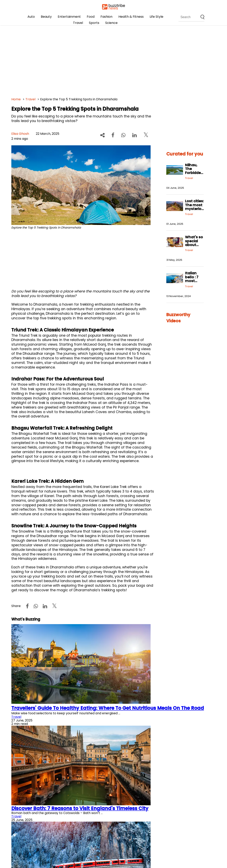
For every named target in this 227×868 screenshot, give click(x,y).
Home (16, 99)
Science (111, 23)
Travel (78, 23)
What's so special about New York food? (194, 245)
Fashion (106, 17)
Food (91, 17)
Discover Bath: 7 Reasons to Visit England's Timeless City (80, 808)
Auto (31, 17)
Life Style (156, 17)
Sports (94, 23)
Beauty (46, 17)
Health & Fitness (131, 17)
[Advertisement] (113, 60)
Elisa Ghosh (20, 134)
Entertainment (69, 17)
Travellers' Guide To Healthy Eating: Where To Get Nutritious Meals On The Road (108, 708)
